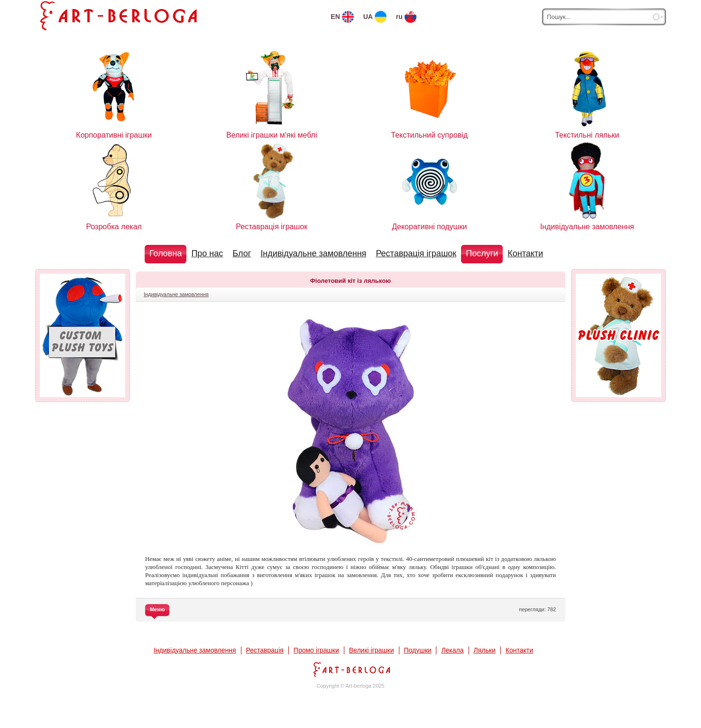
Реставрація (265, 650)
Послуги (482, 253)
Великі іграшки (372, 650)
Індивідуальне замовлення (313, 253)
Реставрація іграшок (416, 253)
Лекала (452, 650)
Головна (166, 253)
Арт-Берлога (350, 669)
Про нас (207, 253)
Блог (242, 253)
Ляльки (485, 650)
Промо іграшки (316, 650)
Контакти (525, 253)
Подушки (418, 650)
